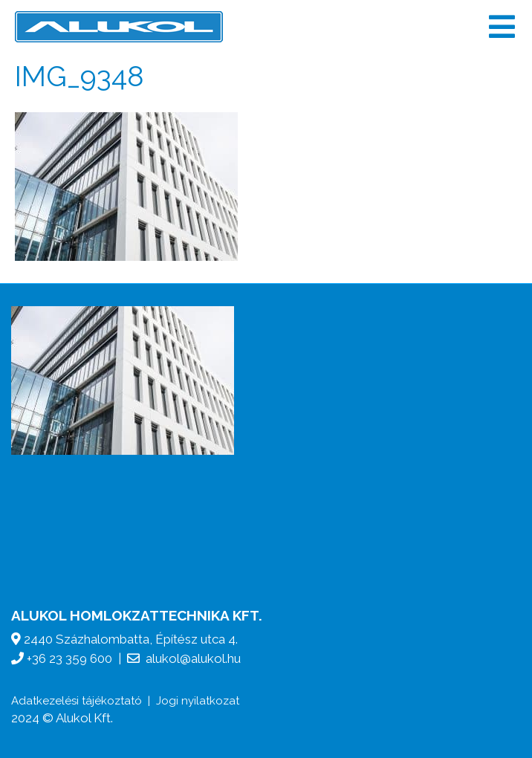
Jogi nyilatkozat (198, 701)
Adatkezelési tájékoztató (77, 701)
